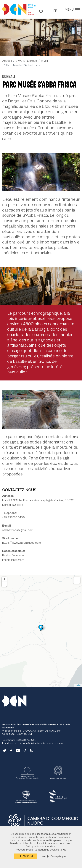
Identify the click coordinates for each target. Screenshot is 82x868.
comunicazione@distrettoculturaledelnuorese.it (38, 743)
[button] (41, 11)
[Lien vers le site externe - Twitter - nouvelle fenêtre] (4, 750)
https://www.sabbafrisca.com (22, 543)
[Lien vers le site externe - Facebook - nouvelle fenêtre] (11, 750)
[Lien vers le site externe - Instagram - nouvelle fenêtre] (25, 750)
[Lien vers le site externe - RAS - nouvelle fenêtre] (26, 796)
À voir (45, 61)
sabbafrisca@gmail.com (18, 530)
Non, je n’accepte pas (54, 856)
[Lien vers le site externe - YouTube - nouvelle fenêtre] (18, 750)
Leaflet (78, 685)
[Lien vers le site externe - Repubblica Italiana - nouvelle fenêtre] (58, 772)
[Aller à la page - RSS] (31, 750)
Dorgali (9, 76)
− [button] (4, 584)
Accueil (7, 61)
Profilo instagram (13, 560)
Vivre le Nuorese (26, 61)
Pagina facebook (13, 555)
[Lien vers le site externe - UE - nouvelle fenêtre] (27, 772)
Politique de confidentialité (41, 847)
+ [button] (4, 579)
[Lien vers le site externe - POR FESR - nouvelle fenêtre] (58, 796)
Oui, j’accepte (25, 856)
